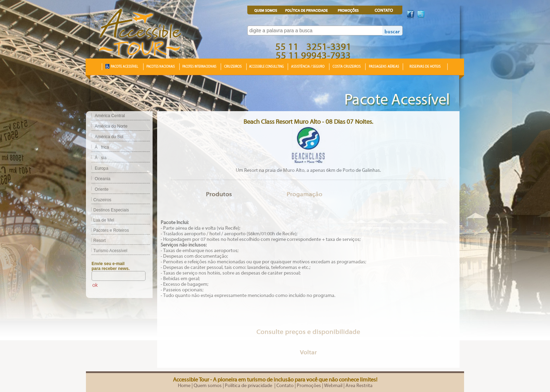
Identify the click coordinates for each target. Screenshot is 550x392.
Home (184, 386)
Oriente (102, 189)
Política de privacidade (249, 386)
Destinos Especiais (107, 210)
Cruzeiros (99, 200)
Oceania (103, 179)
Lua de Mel (100, 220)
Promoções (309, 386)
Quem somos (208, 386)
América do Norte (111, 126)
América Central (110, 116)
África (102, 147)
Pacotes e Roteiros (107, 230)
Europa (102, 168)
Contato (285, 386)
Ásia (100, 158)
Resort (96, 241)
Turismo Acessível (107, 251)
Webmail (333, 386)
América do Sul (109, 137)
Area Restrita (359, 386)
